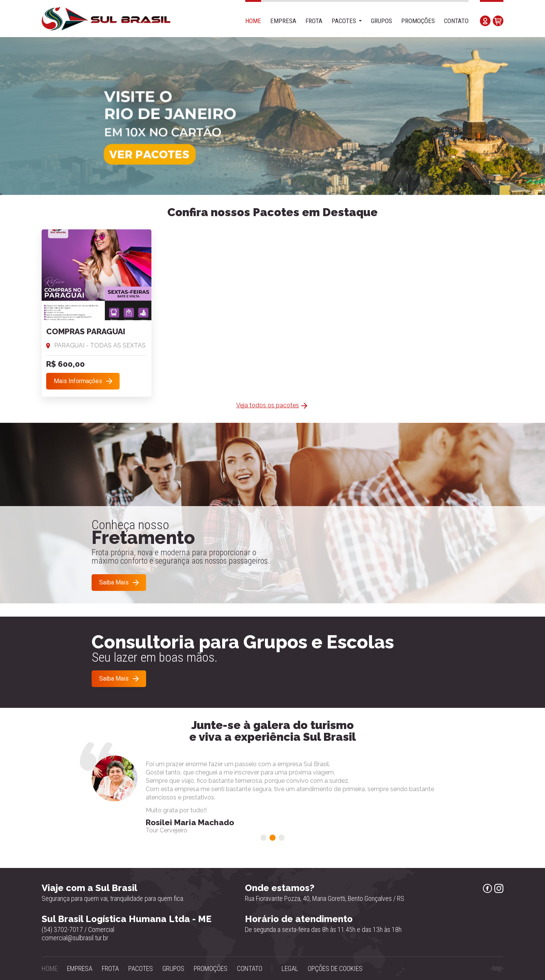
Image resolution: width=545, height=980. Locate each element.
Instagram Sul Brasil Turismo (499, 888)
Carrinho (498, 21)
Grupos (381, 21)
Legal (290, 968)
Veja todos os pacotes (268, 405)
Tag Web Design (497, 969)
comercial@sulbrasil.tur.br (75, 938)
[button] (263, 838)
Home (253, 21)
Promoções (418, 21)
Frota (314, 21)
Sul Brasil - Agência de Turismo (106, 19)
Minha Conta (485, 21)
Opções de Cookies (335, 968)
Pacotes (344, 21)
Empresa (283, 21)
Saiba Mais (114, 582)
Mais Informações (78, 381)
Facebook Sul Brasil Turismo (487, 888)
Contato (456, 21)
